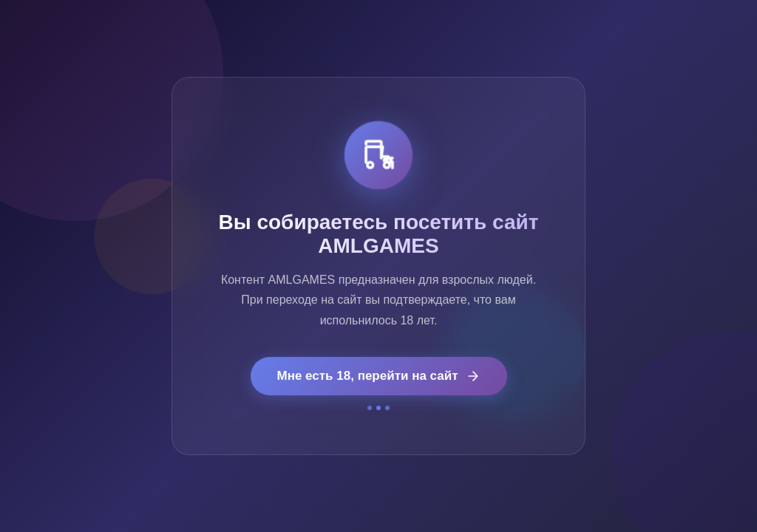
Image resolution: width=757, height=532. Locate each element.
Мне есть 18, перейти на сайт (379, 376)
